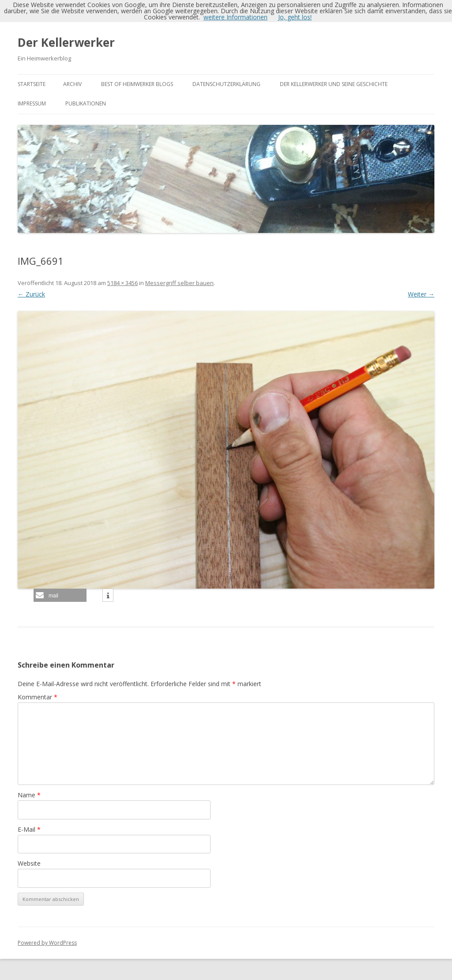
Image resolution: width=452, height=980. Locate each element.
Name (29, 795)
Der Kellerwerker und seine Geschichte (334, 84)
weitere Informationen (235, 17)
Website (29, 863)
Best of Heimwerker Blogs (137, 84)
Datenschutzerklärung (226, 84)
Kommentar (38, 697)
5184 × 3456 (122, 283)
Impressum (32, 103)
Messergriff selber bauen (179, 283)
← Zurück (31, 294)
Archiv (72, 84)
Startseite (32, 84)
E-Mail (29, 829)
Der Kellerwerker (66, 42)
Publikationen (86, 103)
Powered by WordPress (47, 943)
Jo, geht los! (295, 17)
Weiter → (421, 294)
